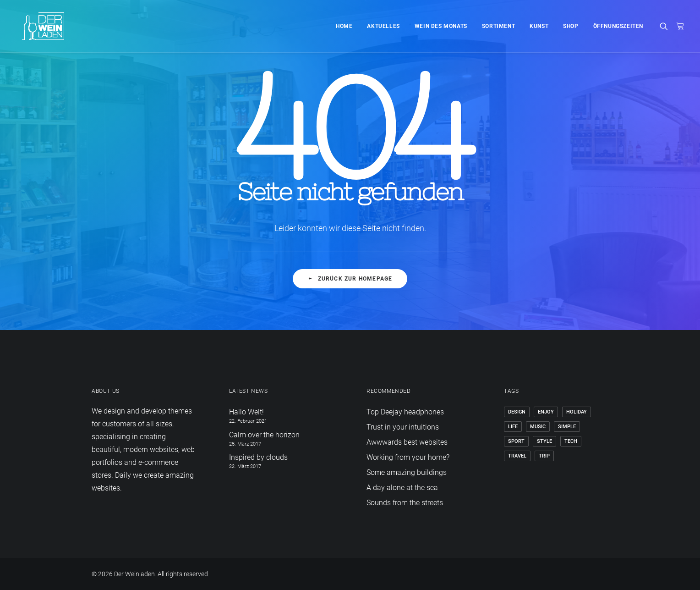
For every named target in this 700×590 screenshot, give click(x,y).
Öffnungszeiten (618, 26)
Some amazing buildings (407, 472)
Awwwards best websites (407, 442)
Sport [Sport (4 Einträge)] (516, 441)
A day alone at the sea (402, 488)
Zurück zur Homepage (350, 279)
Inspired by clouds (258, 457)
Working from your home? (408, 457)
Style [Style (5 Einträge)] (544, 441)
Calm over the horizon (264, 435)
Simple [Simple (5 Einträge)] (567, 427)
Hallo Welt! (246, 412)
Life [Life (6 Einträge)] (513, 427)
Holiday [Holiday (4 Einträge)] (577, 412)
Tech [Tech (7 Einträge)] (571, 441)
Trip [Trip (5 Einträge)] (544, 456)
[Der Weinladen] (36, 26)
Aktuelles (383, 26)
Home (344, 26)
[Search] (666, 26)
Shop (571, 26)
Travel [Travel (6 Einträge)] (517, 456)
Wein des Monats (441, 26)
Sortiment (498, 26)
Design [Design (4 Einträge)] (517, 412)
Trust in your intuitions (403, 427)
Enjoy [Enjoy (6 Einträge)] (546, 412)
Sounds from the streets (405, 503)
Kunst (539, 26)
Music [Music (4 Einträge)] (538, 427)
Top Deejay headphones (405, 412)
